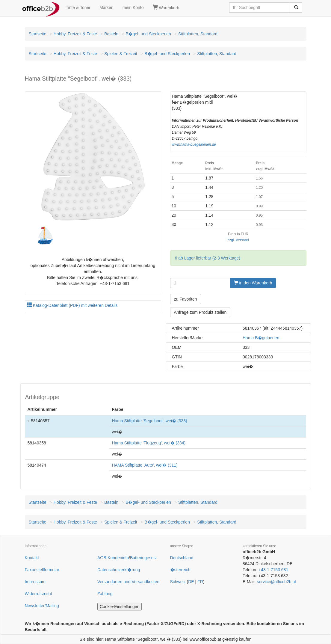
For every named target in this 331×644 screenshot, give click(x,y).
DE (191, 582)
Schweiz (178, 582)
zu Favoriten (186, 299)
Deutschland (182, 558)
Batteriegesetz (143, 558)
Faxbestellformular (42, 570)
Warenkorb (166, 7)
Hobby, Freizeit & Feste (75, 34)
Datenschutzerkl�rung (119, 570)
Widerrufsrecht (38, 594)
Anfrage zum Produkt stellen (200, 312)
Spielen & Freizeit (121, 54)
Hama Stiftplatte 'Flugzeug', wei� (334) (149, 443)
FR (200, 582)
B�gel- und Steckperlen (148, 34)
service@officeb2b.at (276, 582)
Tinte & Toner (78, 7)
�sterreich (180, 570)
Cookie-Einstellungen (120, 607)
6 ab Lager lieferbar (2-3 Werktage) (208, 258)
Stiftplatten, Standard (198, 34)
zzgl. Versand (238, 240)
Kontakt (32, 558)
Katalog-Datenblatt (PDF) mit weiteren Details (72, 305)
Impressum (35, 582)
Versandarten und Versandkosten (128, 582)
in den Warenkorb (253, 283)
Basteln (111, 34)
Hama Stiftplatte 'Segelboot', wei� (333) (149, 421)
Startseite (38, 34)
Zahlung (105, 594)
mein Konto (133, 7)
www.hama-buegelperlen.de (194, 144)
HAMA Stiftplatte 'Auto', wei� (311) (145, 465)
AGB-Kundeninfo (113, 558)
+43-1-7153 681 (273, 570)
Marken (106, 7)
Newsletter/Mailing (42, 606)
